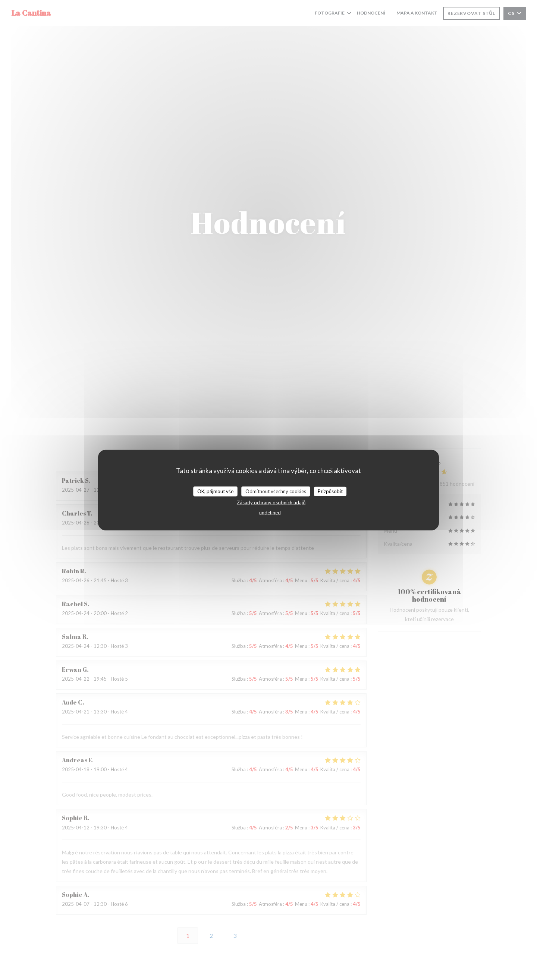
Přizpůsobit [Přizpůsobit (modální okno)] (330, 491)
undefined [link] (270, 513)
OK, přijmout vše (215, 491)
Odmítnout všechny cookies (276, 491)
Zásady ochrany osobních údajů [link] (271, 502)
